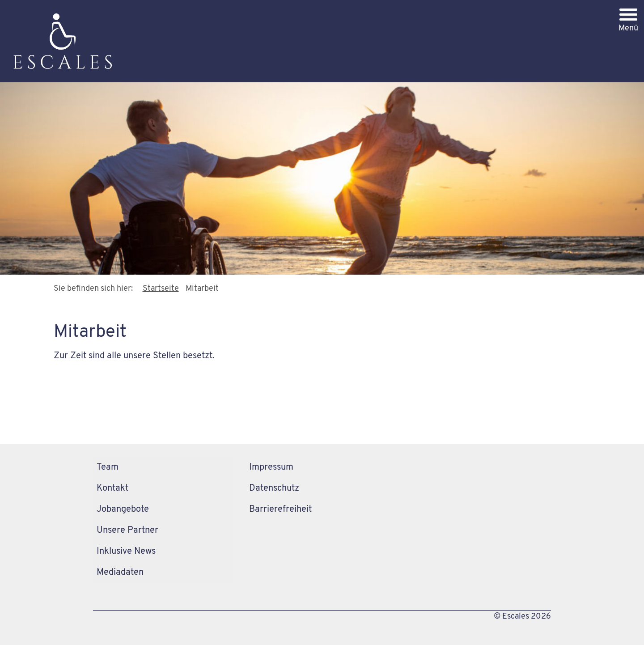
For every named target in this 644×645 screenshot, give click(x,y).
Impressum (271, 467)
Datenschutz (274, 488)
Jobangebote (123, 509)
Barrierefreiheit (280, 509)
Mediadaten (120, 573)
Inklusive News (126, 552)
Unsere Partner (127, 530)
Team (108, 467)
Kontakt (112, 488)
